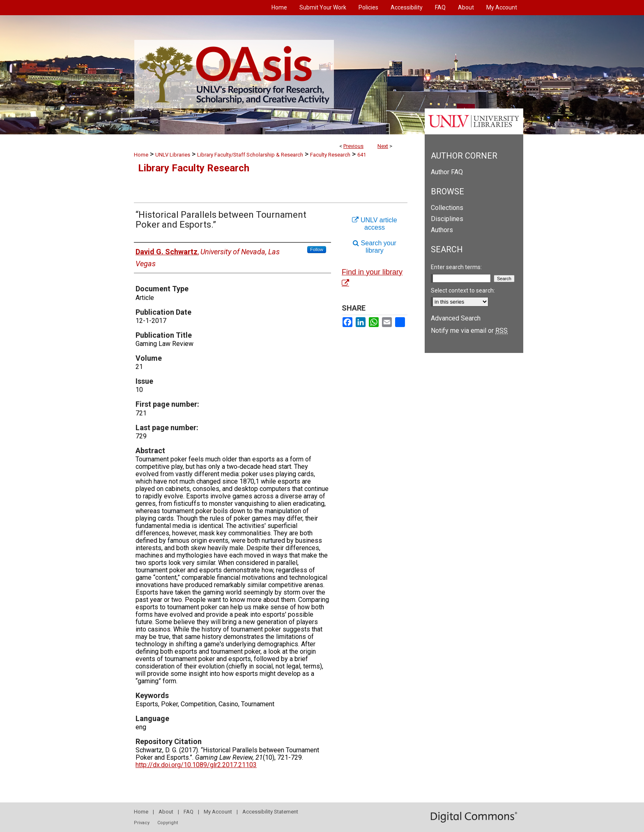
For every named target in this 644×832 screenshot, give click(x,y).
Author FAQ (447, 172)
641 (362, 155)
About (166, 812)
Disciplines (447, 219)
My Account (218, 812)
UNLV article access (374, 224)
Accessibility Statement (270, 812)
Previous (353, 146)
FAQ (189, 812)
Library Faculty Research (194, 168)
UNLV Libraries (173, 155)
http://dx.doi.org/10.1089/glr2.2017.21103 (196, 765)
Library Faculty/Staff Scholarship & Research (250, 155)
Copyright (168, 823)
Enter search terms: (456, 267)
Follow (317, 249)
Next (383, 146)
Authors (442, 230)
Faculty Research (330, 155)
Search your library (375, 247)
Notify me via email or (469, 331)
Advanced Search (456, 318)
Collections (447, 208)
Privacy (142, 823)
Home (141, 155)
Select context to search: (463, 290)
